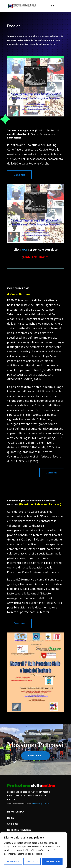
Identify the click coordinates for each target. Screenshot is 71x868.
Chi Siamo (13, 824)
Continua (19, 175)
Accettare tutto (52, 861)
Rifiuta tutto (32, 861)
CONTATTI (35, 755)
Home (11, 818)
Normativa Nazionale (19, 830)
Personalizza (13, 861)
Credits (47, 804)
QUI (25, 249)
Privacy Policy (37, 804)
